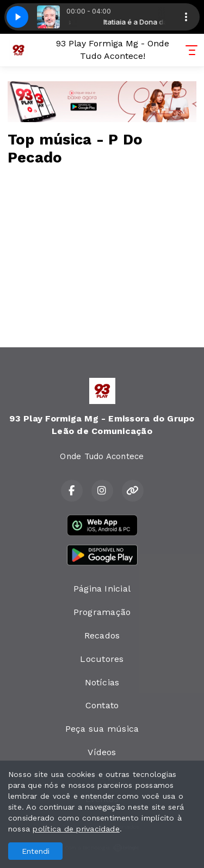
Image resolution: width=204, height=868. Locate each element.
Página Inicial (102, 589)
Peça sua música (102, 729)
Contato (102, 705)
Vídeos (102, 752)
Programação (102, 612)
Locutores (102, 659)
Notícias (102, 682)
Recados (102, 635)
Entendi (36, 851)
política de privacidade (76, 829)
